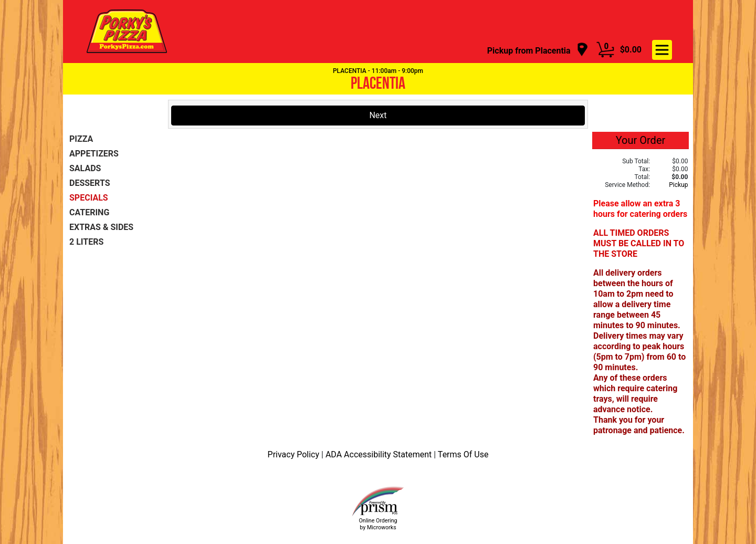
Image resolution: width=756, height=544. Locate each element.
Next (378, 115)
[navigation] (538, 50)
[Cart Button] (605, 50)
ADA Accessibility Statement (380, 454)
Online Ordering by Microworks (378, 524)
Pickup (678, 185)
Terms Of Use (463, 454)
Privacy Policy (295, 454)
